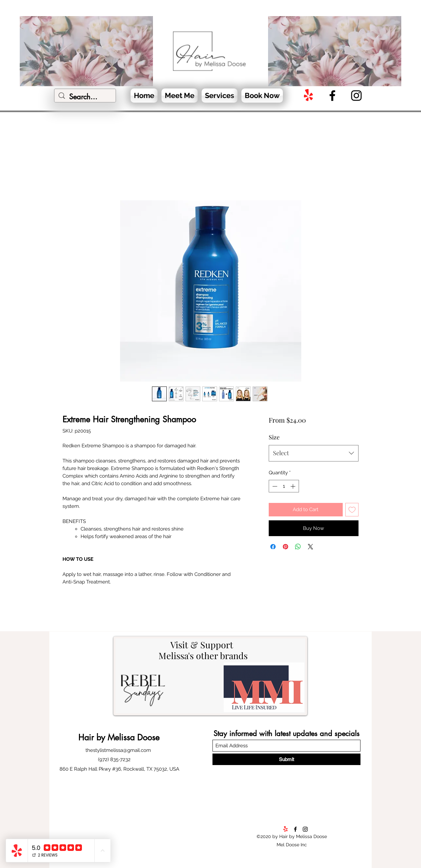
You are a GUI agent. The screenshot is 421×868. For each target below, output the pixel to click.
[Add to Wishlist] (352, 510)
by (101, 737)
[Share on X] (310, 547)
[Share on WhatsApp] (298, 547)
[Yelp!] (308, 96)
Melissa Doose (132, 737)
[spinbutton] (284, 486)
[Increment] (294, 486)
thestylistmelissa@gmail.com (118, 750)
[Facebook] (332, 96)
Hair (87, 737)
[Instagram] (356, 96)
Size (274, 437)
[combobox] (314, 453)
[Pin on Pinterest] (285, 547)
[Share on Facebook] (273, 547)
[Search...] (85, 97)
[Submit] (286, 759)
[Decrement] (274, 486)
